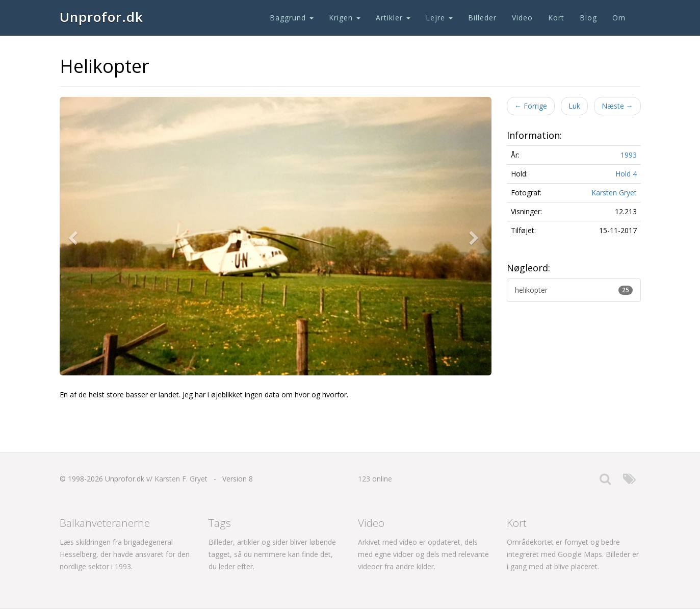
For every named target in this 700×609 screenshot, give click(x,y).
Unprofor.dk (101, 17)
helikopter (574, 290)
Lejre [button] (439, 18)
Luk (574, 106)
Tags (220, 523)
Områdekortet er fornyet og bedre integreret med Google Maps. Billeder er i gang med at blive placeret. (573, 554)
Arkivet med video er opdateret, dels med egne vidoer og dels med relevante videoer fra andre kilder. (423, 554)
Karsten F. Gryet (181, 479)
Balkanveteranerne (105, 523)
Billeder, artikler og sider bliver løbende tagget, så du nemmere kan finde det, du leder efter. (272, 554)
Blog (588, 18)
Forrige (531, 106)
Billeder (482, 18)
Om (619, 18)
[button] (75, 236)
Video (522, 18)
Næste (617, 106)
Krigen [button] (345, 18)
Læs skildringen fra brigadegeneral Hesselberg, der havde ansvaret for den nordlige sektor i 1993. (125, 554)
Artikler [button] (393, 18)
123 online (375, 479)
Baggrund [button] (292, 18)
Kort (556, 18)
